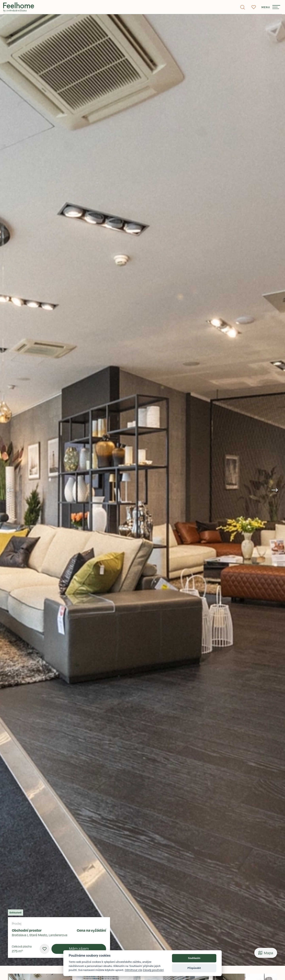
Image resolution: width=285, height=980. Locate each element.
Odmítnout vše (133, 970)
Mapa (266, 953)
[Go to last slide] (10, 490)
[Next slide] (275, 490)
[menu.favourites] (45, 949)
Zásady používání (153, 970)
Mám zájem (79, 948)
